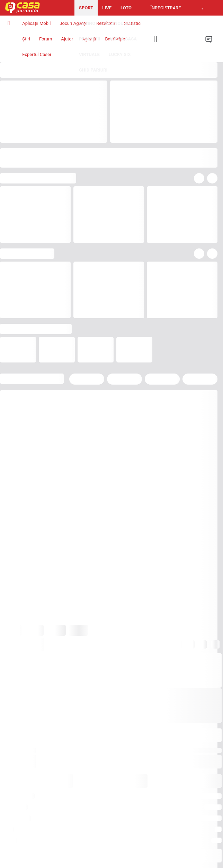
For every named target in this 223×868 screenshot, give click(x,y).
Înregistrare (166, 8)
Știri (26, 39)
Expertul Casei (37, 54)
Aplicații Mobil (36, 23)
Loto (126, 8)
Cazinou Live (119, 23)
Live (107, 8)
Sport (86, 8)
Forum (46, 39)
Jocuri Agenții (73, 23)
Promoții (90, 39)
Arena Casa (123, 39)
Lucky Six (120, 54)
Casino (87, 23)
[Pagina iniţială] (37, 8)
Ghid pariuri (93, 70)
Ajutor (67, 39)
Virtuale (89, 54)
